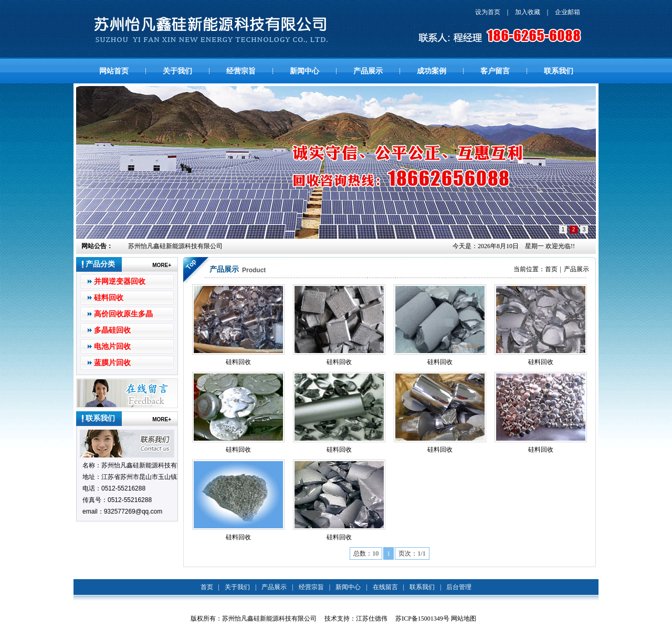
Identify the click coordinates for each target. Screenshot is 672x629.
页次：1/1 (412, 553)
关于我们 (177, 71)
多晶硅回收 (112, 330)
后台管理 (459, 587)
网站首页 (114, 71)
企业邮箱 (568, 12)
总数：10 (366, 553)
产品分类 (100, 264)
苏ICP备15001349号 (422, 619)
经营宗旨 (241, 71)
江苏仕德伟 (372, 619)
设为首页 (488, 12)
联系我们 (559, 71)
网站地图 (464, 619)
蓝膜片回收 (112, 363)
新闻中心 (304, 71)
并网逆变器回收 (120, 281)
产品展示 (368, 71)
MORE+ (162, 265)
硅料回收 (109, 298)
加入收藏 (528, 12)
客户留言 (495, 71)
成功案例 (432, 71)
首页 (551, 269)
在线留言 (385, 587)
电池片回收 (112, 347)
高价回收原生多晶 (123, 314)
